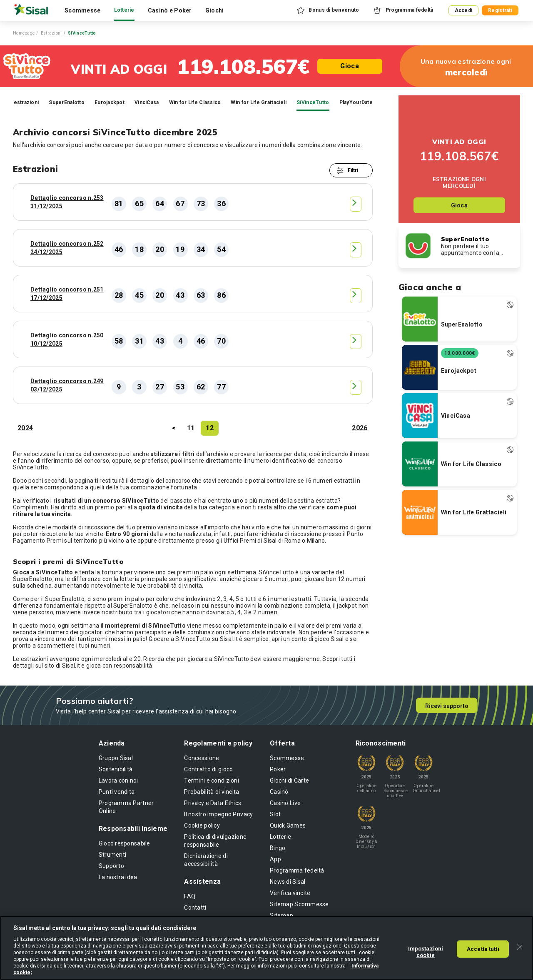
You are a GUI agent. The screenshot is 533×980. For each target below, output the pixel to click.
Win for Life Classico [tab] (195, 102)
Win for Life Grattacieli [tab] (259, 102)
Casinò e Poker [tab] (170, 10)
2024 (25, 428)
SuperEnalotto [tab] (67, 102)
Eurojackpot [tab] (110, 102)
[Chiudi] (520, 947)
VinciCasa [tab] (147, 102)
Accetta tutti (483, 949)
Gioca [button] (459, 205)
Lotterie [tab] (124, 10)
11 (191, 428)
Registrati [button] (500, 10)
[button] (327, 10)
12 (210, 428)
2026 (360, 428)
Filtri (353, 170)
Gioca (349, 66)
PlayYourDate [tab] (356, 102)
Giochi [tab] (215, 10)
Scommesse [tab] (83, 10)
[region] (266, 948)
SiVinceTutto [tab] (313, 102)
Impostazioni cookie (426, 952)
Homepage (24, 33)
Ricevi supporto (447, 706)
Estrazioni (51, 33)
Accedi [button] (464, 10)
